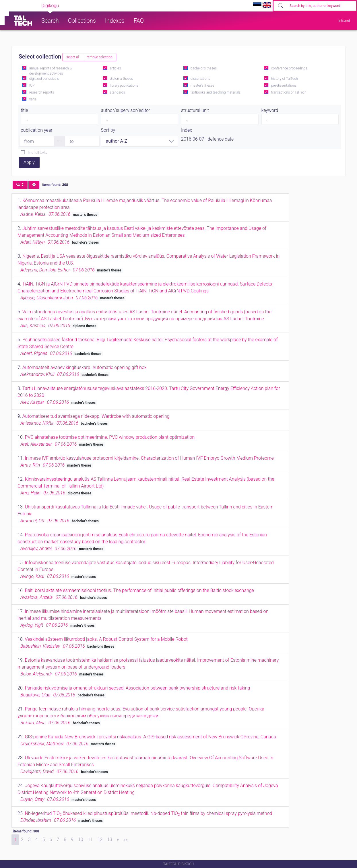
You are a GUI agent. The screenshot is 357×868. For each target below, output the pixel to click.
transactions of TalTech (289, 92)
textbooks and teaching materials (216, 92)
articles (115, 68)
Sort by (108, 130)
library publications (124, 86)
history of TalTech (285, 79)
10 (81, 839)
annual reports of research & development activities (51, 71)
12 (100, 839)
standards (118, 92)
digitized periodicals (44, 79)
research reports (42, 92)
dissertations (200, 79)
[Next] (118, 840)
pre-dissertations (284, 86)
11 (90, 839)
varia (33, 99)
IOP (32, 86)
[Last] (126, 840)
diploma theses (121, 79)
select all (73, 57)
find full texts (37, 153)
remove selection (99, 57)
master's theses (202, 86)
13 (110, 839)
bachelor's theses (204, 68)
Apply (29, 162)
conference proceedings (289, 68)
